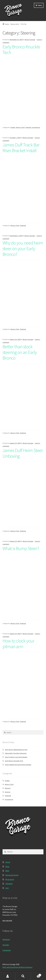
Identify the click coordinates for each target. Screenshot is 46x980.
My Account (8, 976)
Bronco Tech (15, 24)
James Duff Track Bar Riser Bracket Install (21, 148)
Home (7, 24)
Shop (7, 866)
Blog (7, 871)
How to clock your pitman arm (18, 644)
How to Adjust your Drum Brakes (16, 757)
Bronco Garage (30, 40)
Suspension (36, 127)
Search (23, 976)
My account (10, 879)
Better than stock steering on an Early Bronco (20, 352)
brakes (13, 127)
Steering (28, 127)
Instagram (7, 950)
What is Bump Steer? (21, 548)
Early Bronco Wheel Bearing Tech (16, 750)
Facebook (6, 939)
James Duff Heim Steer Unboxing (23, 453)
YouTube (6, 945)
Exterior (8, 792)
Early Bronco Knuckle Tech (21, 50)
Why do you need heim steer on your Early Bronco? (23, 249)
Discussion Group (12, 875)
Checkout (9, 884)
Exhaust (8, 788)
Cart (7, 888)
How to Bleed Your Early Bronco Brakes (18, 765)
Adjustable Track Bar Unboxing (16, 753)
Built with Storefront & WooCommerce (17, 967)
